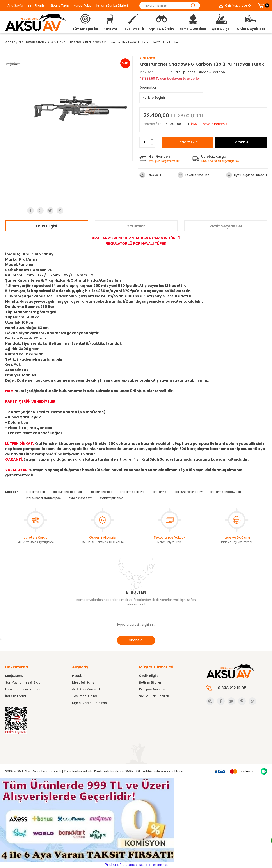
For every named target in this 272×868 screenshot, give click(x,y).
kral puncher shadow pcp (44, 498)
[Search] (170, 6)
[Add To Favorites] (194, 175)
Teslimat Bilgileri (85, 696)
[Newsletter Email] (136, 625)
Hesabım (79, 676)
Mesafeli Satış (83, 682)
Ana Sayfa (15, 5)
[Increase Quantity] (152, 140)
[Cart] (261, 5)
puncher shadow (80, 498)
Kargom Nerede (152, 689)
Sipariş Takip (60, 5)
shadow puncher (111, 498)
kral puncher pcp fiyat (67, 492)
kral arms (160, 492)
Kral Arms (147, 58)
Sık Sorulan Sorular (154, 696)
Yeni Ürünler (37, 5)
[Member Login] (235, 6)
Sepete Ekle (188, 142)
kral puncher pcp (101, 492)
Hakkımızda (17, 667)
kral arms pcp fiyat (133, 492)
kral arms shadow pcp (226, 492)
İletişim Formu (16, 696)
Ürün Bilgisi (47, 226)
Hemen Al (241, 142)
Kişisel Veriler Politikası (90, 703)
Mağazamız (14, 676)
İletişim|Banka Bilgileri (112, 5)
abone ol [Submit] (136, 640)
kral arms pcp (36, 492)
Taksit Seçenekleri (226, 226)
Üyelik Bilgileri (150, 676)
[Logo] (36, 22)
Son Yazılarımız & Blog (23, 682)
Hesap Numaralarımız (23, 689)
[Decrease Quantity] (152, 145)
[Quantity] (145, 142)
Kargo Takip (83, 5)
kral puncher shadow (188, 492)
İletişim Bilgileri (151, 682)
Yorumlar (136, 226)
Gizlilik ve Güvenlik (86, 689)
